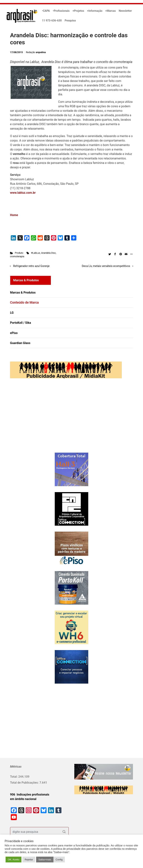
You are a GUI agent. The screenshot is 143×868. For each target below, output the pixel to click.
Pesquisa (70, 21)
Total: (14, 777)
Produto (19, 253)
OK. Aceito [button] (13, 860)
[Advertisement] (33, 419)
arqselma (41, 52)
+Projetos (78, 11)
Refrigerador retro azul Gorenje (31, 266)
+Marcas (111, 11)
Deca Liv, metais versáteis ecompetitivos (106, 266)
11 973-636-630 (52, 21)
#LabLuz (35, 253)
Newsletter (125, 11)
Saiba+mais (45, 860)
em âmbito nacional (23, 799)
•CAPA (46, 11)
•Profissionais (61, 11)
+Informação (95, 11)
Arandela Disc (49, 253)
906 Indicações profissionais (30, 795)
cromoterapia (17, 256)
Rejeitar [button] (29, 860)
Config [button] (59, 860)
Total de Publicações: (25, 783)
